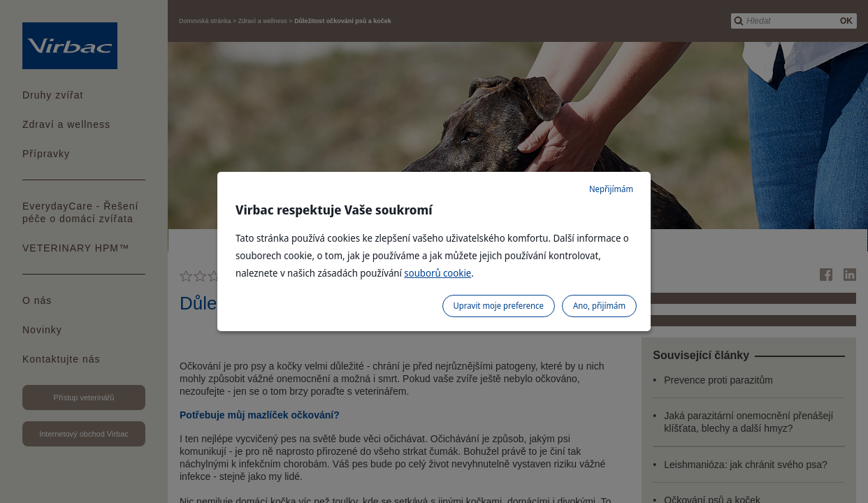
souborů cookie (437, 273)
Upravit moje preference (499, 306)
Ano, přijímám (599, 306)
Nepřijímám (611, 189)
